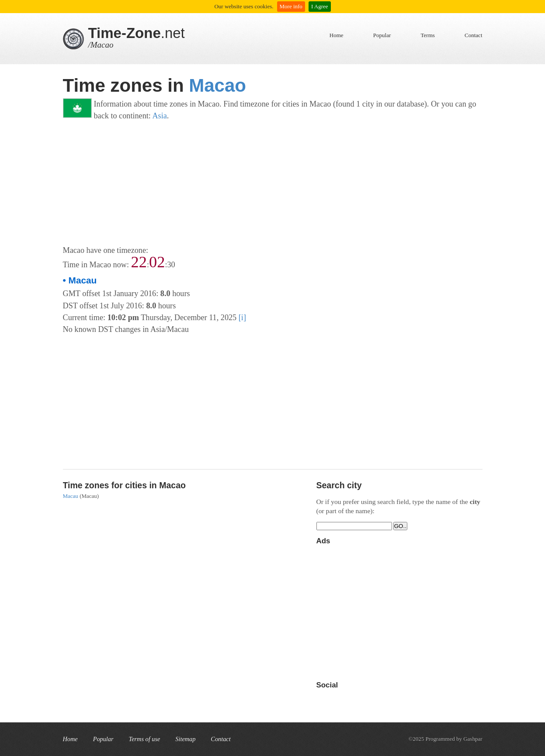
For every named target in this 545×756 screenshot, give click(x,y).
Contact (473, 35)
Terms (428, 35)
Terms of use (145, 739)
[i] (242, 318)
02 (157, 262)
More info (291, 6)
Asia (159, 116)
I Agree (320, 6)
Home (337, 35)
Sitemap (185, 739)
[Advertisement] (273, 183)
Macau (71, 496)
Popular (382, 35)
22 (139, 262)
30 (171, 265)
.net (137, 33)
